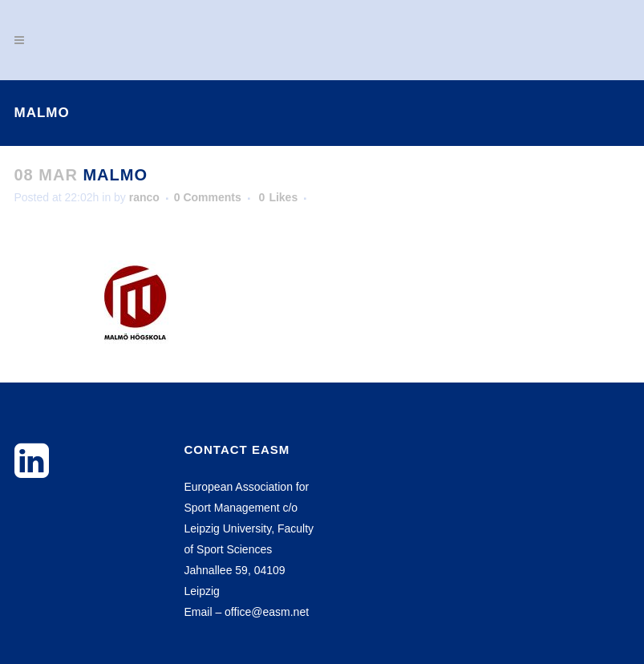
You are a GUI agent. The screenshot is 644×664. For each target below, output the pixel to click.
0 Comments (208, 197)
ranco (144, 197)
